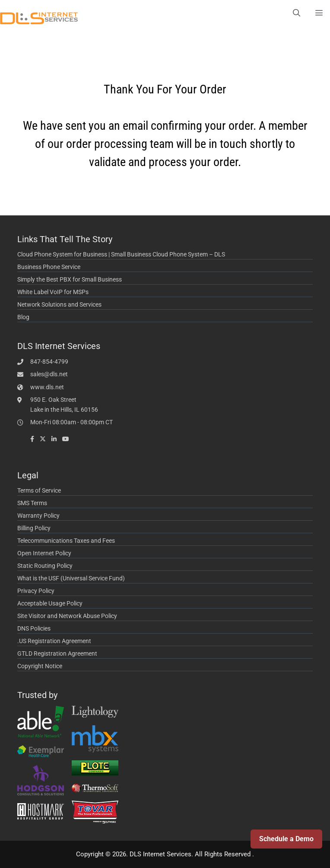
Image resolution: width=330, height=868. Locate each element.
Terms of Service (39, 490)
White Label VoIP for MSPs (53, 292)
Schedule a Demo (286, 839)
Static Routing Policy (45, 566)
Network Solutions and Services (59, 304)
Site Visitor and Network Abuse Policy (67, 616)
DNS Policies (34, 628)
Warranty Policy (38, 516)
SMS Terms (32, 503)
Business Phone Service (49, 267)
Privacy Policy (36, 591)
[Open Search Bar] (296, 13)
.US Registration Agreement (54, 641)
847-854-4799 (49, 362)
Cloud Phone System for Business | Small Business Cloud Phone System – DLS (121, 254)
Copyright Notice (40, 666)
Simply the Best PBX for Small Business (70, 279)
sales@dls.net (49, 374)
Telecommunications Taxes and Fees (66, 541)
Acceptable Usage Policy (50, 603)
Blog (23, 317)
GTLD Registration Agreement (57, 653)
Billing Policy (34, 528)
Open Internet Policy (44, 553)
